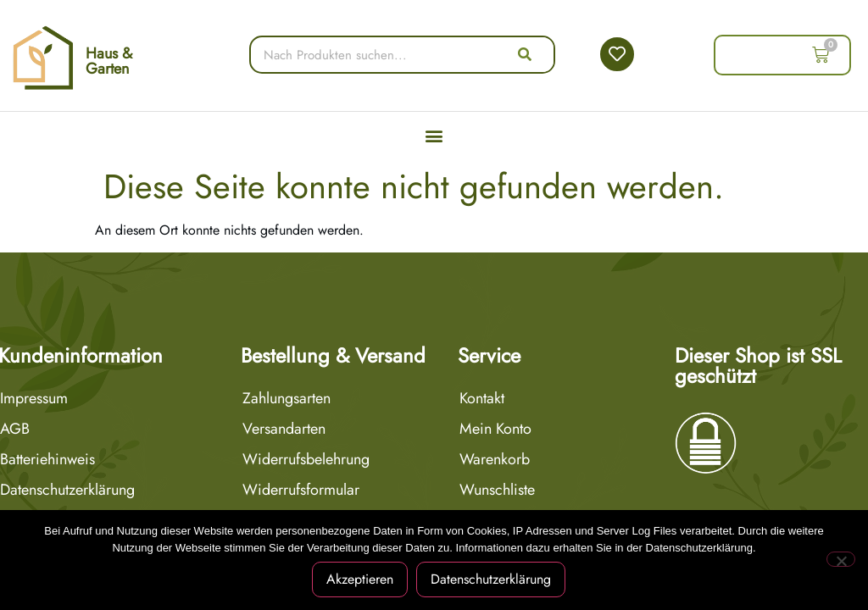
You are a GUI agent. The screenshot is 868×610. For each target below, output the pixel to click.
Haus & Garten (109, 61)
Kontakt (482, 398)
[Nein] (841, 559)
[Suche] (526, 55)
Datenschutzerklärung (491, 579)
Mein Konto (495, 429)
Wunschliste (497, 490)
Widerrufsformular (301, 490)
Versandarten (284, 429)
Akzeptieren (360, 579)
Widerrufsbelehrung (306, 459)
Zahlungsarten (287, 398)
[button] (434, 135)
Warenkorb (495, 459)
